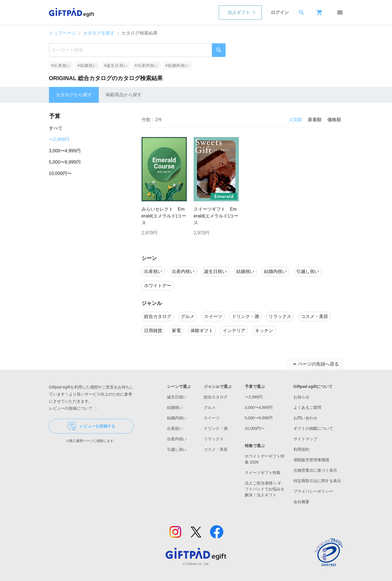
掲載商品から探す (124, 95)
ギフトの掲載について (313, 428)
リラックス (214, 439)
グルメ (210, 407)
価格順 (334, 120)
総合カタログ (216, 397)
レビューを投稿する (91, 426)
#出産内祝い (147, 65)
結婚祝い (175, 407)
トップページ (63, 33)
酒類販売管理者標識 (311, 460)
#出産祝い (61, 65)
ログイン (280, 12)
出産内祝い (177, 439)
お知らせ (301, 397)
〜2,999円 (59, 139)
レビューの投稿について (74, 409)
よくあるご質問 (307, 407)
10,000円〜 (60, 173)
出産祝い (175, 428)
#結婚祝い (87, 65)
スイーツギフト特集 (263, 473)
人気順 (295, 120)
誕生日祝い (177, 397)
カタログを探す (99, 33)
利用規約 (301, 449)
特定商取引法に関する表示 (317, 481)
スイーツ (212, 418)
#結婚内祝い (177, 65)
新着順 (315, 120)
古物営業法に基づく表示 (315, 470)
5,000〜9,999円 (65, 162)
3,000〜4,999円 (65, 151)
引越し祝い (177, 449)
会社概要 (301, 502)
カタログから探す (74, 95)
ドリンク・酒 (216, 428)
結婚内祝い (177, 418)
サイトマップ (305, 439)
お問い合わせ (305, 418)
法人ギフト (239, 12)
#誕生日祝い (116, 65)
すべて (56, 128)
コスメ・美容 (216, 449)
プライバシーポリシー (313, 491)
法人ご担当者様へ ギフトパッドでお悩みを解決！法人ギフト (265, 489)
